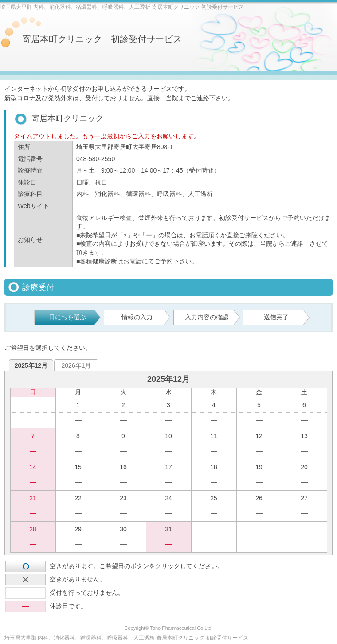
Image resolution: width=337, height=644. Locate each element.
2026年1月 (76, 365)
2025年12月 (31, 365)
